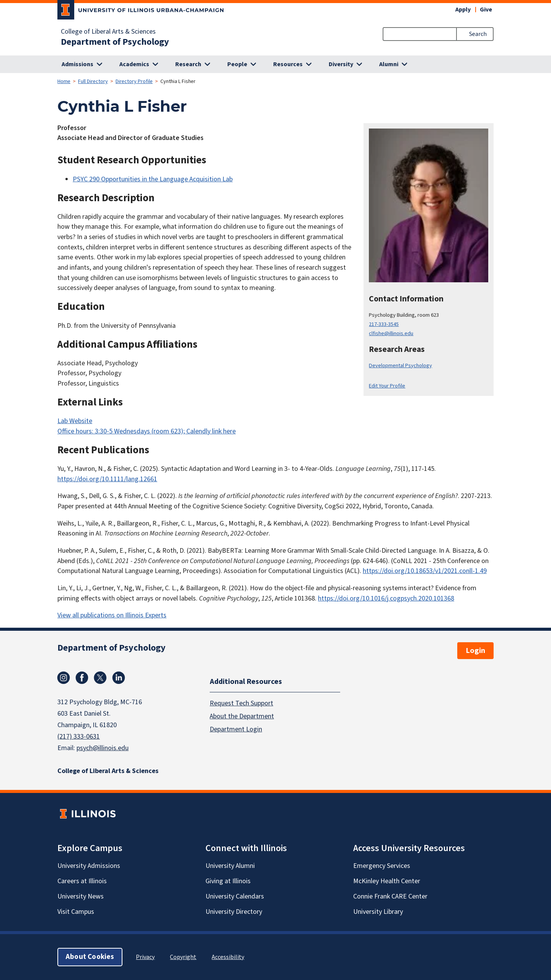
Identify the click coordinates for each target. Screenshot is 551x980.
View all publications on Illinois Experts (112, 615)
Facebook (82, 678)
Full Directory (93, 81)
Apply (463, 10)
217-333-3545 (384, 324)
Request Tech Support (241, 703)
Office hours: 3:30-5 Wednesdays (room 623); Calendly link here (147, 431)
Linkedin (119, 678)
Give (486, 10)
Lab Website (75, 421)
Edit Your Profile (387, 386)
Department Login (236, 729)
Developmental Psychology (400, 365)
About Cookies (90, 957)
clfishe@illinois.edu (391, 333)
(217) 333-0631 (79, 737)
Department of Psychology (115, 42)
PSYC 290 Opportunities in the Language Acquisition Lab (153, 179)
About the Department (242, 716)
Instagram (64, 678)
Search (478, 34)
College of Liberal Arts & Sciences (108, 32)
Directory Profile (134, 81)
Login (475, 651)
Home (64, 81)
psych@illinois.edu (103, 748)
